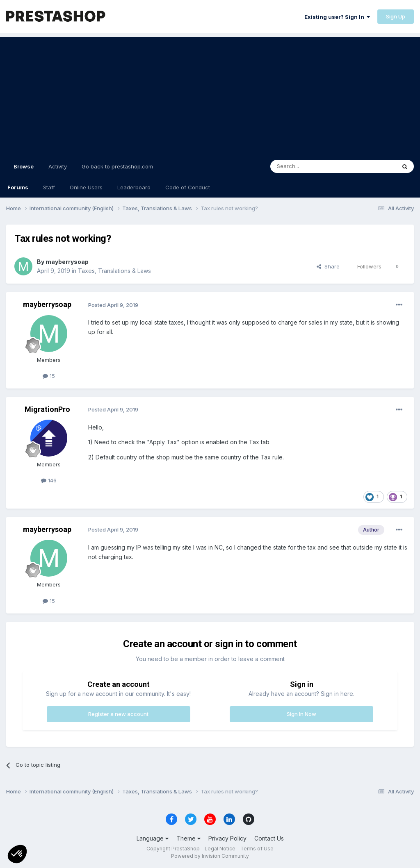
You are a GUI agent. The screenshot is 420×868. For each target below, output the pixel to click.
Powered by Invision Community (210, 856)
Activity (58, 166)
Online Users (86, 187)
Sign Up (396, 16)
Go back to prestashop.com (117, 166)
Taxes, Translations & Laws (114, 271)
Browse (24, 170)
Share (328, 266)
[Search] (312, 166)
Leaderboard (134, 187)
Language (153, 838)
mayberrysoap (67, 262)
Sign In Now (301, 714)
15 (49, 376)
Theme (188, 838)
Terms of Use (257, 849)
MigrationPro (47, 409)
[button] (17, 854)
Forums (18, 187)
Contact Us (269, 838)
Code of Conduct (188, 187)
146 (49, 480)
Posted (113, 305)
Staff (49, 187)
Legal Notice (220, 849)
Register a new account (118, 714)
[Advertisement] (210, 94)
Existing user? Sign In (337, 17)
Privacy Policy (227, 838)
